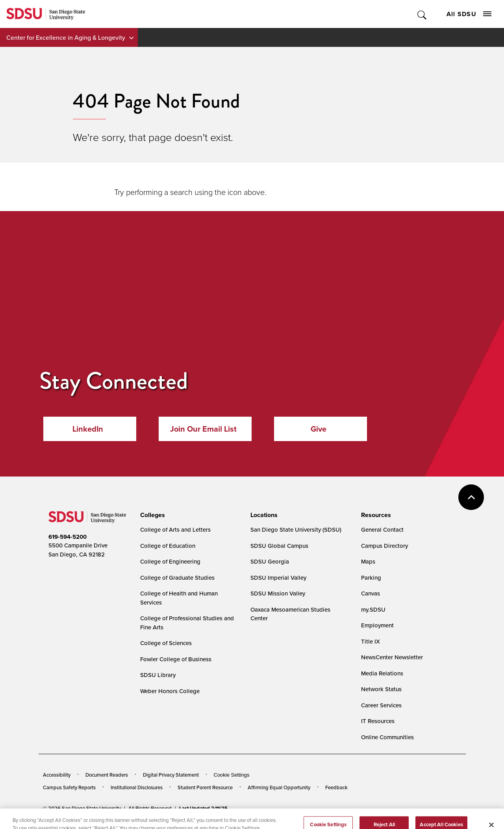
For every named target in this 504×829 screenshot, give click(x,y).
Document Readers (107, 775)
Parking (371, 578)
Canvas (371, 593)
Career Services (381, 705)
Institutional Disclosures (137, 787)
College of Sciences (166, 643)
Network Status (381, 689)
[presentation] (151, 515)
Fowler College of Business (176, 659)
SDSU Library (158, 675)
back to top (471, 497)
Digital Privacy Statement (171, 775)
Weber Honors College (170, 691)
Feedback (336, 787)
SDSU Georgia (270, 561)
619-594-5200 (68, 537)
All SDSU (469, 14)
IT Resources (378, 721)
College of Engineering (170, 561)
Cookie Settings (232, 775)
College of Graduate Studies (177, 578)
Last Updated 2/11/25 (203, 808)
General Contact (382, 529)
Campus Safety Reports (69, 787)
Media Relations (382, 673)
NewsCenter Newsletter (392, 657)
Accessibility (57, 775)
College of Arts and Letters (175, 529)
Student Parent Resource (205, 787)
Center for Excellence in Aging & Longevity (66, 37)
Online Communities (387, 737)
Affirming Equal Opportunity (279, 787)
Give (319, 429)
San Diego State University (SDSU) (296, 529)
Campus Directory (384, 546)
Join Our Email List (203, 429)
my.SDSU (373, 609)
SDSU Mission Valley (278, 593)
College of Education (168, 546)
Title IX (371, 641)
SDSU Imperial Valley (278, 578)
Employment (377, 625)
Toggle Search (422, 14)
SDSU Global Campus (279, 546)
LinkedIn (88, 429)
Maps (368, 561)
